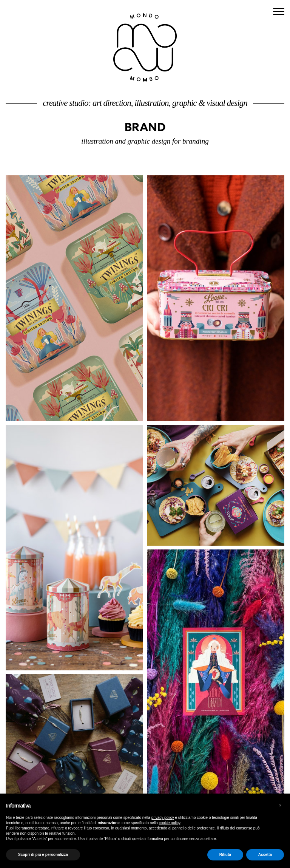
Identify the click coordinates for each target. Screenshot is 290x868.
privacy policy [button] (163, 818)
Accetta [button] (265, 855)
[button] (280, 806)
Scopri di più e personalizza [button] (43, 855)
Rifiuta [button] (225, 855)
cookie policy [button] (170, 823)
